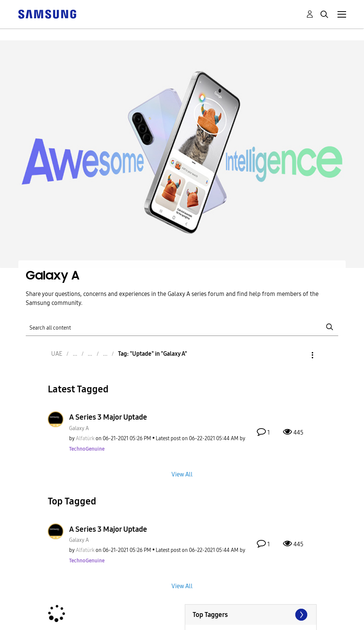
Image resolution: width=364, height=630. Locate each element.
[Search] (182, 327)
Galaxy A (79, 428)
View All (182, 474)
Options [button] (300, 355)
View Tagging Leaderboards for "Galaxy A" (251, 615)
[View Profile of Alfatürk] (85, 438)
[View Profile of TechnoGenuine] (87, 449)
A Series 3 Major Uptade (108, 417)
